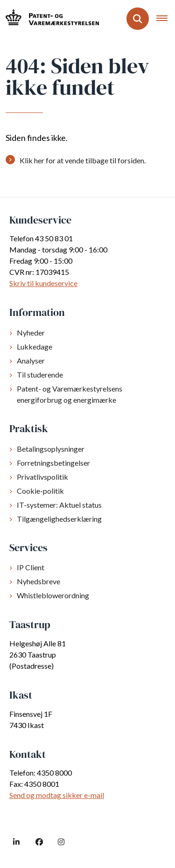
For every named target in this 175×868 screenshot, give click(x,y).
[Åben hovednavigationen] (166, 19)
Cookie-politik (40, 491)
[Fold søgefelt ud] (138, 19)
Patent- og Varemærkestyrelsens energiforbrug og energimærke (70, 394)
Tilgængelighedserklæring (59, 519)
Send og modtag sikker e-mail (57, 795)
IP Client (31, 567)
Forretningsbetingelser (53, 463)
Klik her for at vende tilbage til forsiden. (83, 160)
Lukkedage (35, 346)
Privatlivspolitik (42, 477)
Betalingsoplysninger (51, 449)
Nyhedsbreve (38, 581)
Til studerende (40, 374)
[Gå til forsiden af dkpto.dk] (49, 18)
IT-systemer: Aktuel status (59, 505)
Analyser (31, 360)
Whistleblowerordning (53, 595)
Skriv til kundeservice (43, 283)
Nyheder (31, 332)
